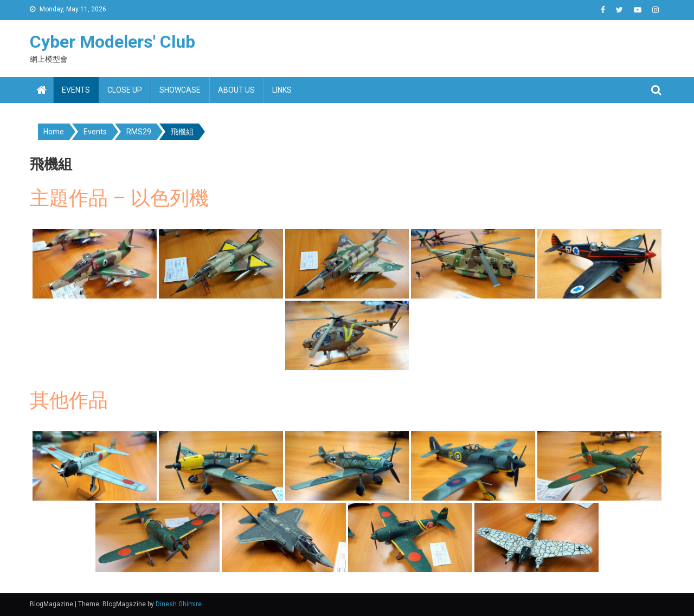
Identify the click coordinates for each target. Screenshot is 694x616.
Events (76, 90)
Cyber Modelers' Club (113, 42)
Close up (125, 90)
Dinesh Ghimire (179, 604)
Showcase (180, 90)
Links (282, 90)
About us (236, 90)
